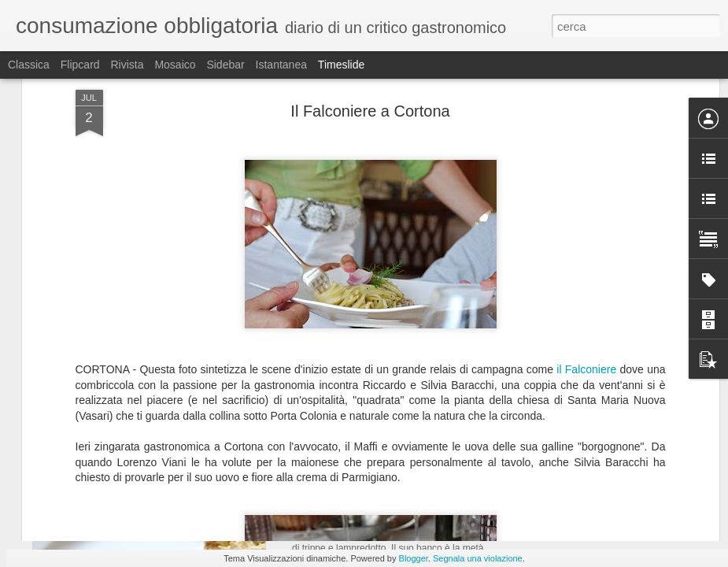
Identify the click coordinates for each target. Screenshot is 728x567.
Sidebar (225, 65)
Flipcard (80, 65)
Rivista (127, 65)
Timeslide (341, 65)
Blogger (414, 558)
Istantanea (281, 65)
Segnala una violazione (478, 558)
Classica (29, 65)
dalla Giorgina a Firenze (367, 508)
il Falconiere (586, 180)
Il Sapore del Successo (584, 532)
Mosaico (175, 65)
